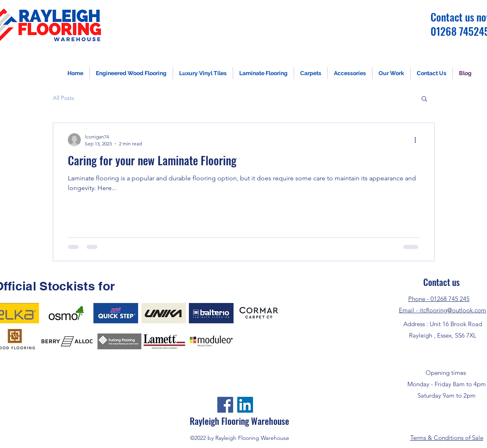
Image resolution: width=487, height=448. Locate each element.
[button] (424, 99)
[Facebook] (225, 405)
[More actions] (418, 140)
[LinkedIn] (245, 405)
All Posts (64, 98)
